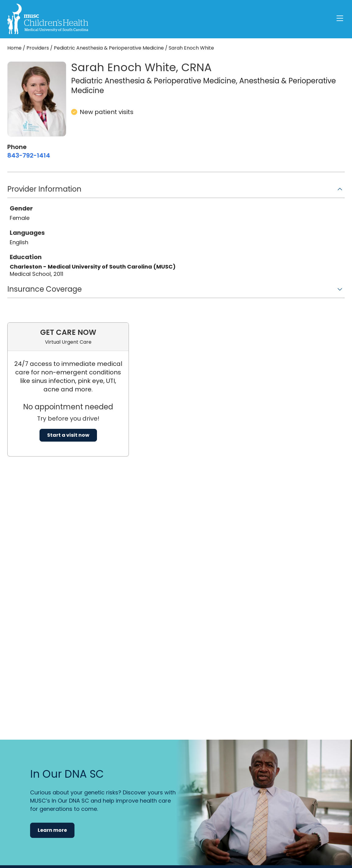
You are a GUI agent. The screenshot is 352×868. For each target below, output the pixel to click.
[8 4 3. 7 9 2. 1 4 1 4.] (29, 155)
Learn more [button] (52, 830)
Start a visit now (68, 435)
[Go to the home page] (48, 19)
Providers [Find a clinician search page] (38, 48)
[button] (176, 191)
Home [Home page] (14, 48)
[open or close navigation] (340, 18)
